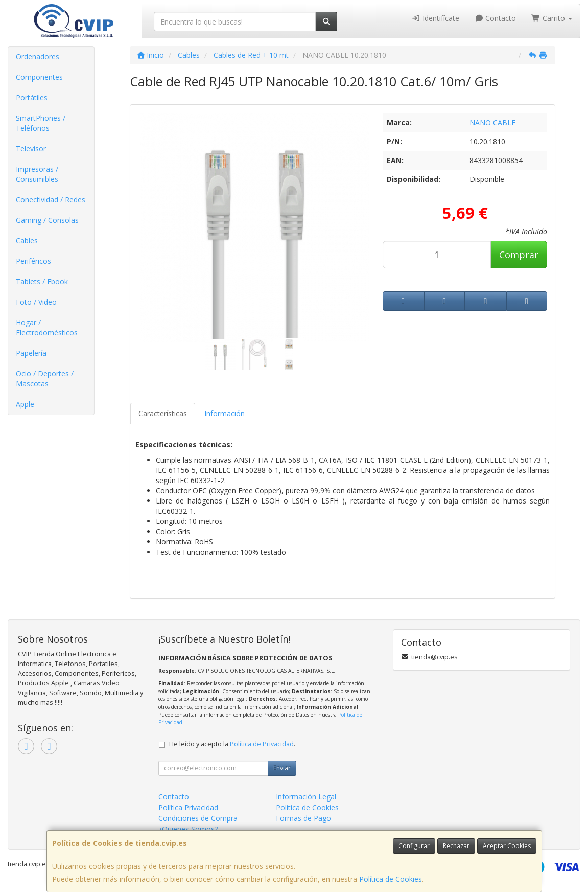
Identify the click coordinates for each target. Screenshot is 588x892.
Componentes (39, 77)
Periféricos (33, 261)
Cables (27, 241)
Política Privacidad (188, 807)
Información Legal (306, 797)
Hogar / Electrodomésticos (47, 327)
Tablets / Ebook (42, 281)
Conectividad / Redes (51, 200)
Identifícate (435, 18)
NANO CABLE (492, 122)
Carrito (552, 18)
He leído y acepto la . (232, 744)
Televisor (31, 148)
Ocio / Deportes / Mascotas (45, 379)
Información (225, 413)
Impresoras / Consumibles (37, 174)
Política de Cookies (391, 879)
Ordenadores (38, 56)
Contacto (496, 18)
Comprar (519, 255)
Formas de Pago (303, 818)
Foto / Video (36, 302)
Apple (25, 404)
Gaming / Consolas (47, 220)
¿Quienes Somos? (188, 829)
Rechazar (456, 846)
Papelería (31, 353)
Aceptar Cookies (507, 846)
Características (163, 413)
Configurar (414, 846)
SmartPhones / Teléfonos (41, 123)
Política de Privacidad (262, 744)
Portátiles (32, 97)
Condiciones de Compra (198, 818)
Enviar (282, 768)
